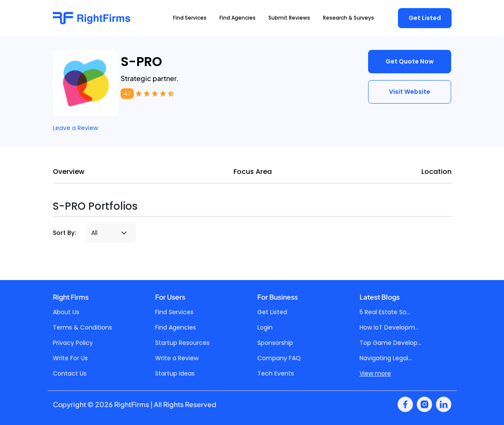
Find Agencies (176, 327)
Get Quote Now (410, 61)
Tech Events (276, 373)
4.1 (127, 94)
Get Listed (425, 18)
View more (375, 373)
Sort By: (64, 233)
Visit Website (410, 92)
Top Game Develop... (390, 343)
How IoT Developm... (389, 327)
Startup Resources (182, 343)
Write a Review (177, 358)
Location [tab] (436, 172)
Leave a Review (75, 128)
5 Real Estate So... (385, 312)
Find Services (174, 312)
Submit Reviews (289, 18)
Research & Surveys (348, 18)
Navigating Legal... (386, 358)
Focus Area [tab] (253, 172)
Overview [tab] (69, 172)
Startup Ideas (175, 373)
